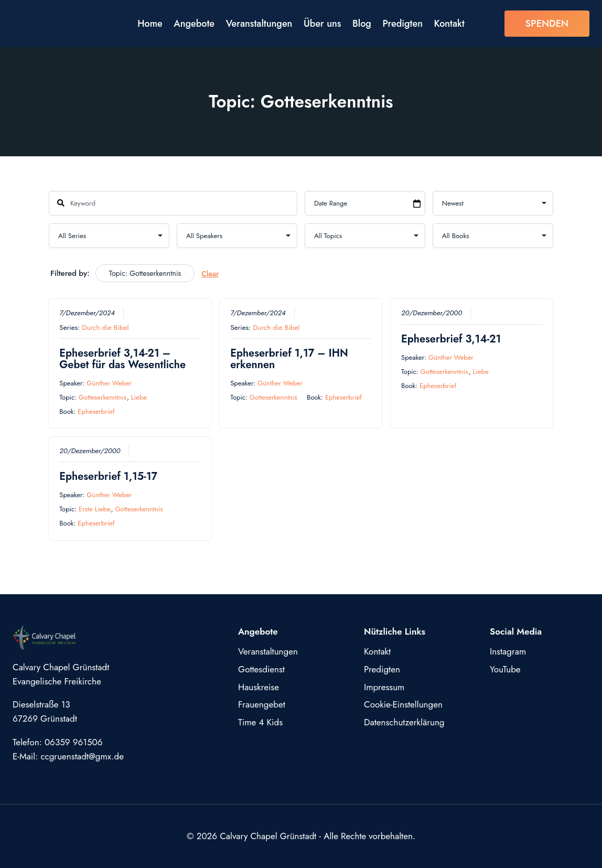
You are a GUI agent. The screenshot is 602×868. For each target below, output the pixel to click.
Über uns (322, 24)
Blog (362, 24)
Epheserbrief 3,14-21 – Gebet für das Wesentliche (122, 358)
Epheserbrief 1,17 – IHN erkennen (289, 358)
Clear (210, 274)
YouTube (505, 669)
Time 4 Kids (260, 722)
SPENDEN (547, 24)
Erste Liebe (95, 509)
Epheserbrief (96, 411)
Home (150, 24)
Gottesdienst (261, 669)
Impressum (384, 687)
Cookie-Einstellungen (403, 704)
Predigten (403, 24)
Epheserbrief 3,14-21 (451, 339)
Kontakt (449, 24)
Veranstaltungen (259, 24)
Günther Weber (109, 383)
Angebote (194, 24)
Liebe (139, 397)
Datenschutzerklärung (404, 722)
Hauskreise (259, 687)
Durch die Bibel (105, 327)
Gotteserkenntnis (103, 397)
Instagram (508, 651)
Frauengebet (262, 704)
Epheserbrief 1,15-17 (108, 476)
